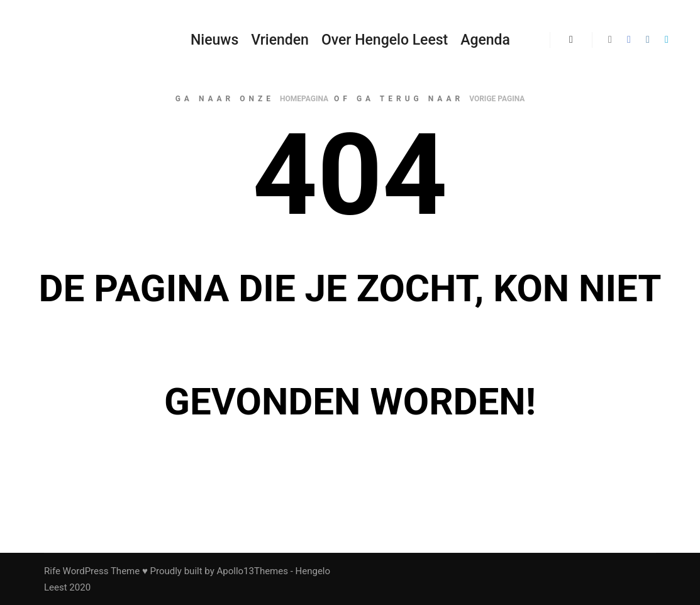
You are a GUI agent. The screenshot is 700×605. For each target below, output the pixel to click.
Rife (52, 571)
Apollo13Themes (252, 571)
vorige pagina (497, 99)
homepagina (304, 99)
